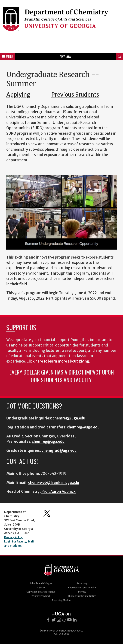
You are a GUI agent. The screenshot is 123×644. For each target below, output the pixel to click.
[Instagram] (59, 620)
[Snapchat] (64, 620)
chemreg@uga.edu (69, 418)
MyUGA (41, 588)
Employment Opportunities (82, 588)
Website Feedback (41, 596)
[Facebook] (48, 620)
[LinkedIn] (75, 620)
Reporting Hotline (62, 600)
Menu (7, 57)
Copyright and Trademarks (41, 592)
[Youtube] (69, 620)
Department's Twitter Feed (47, 513)
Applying (18, 95)
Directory (82, 583)
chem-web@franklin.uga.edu (54, 483)
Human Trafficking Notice (82, 596)
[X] (54, 620)
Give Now (65, 57)
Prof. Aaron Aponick (59, 492)
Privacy (82, 592)
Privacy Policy (13, 537)
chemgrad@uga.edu (59, 450)
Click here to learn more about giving (58, 361)
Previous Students (75, 95)
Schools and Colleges (41, 583)
